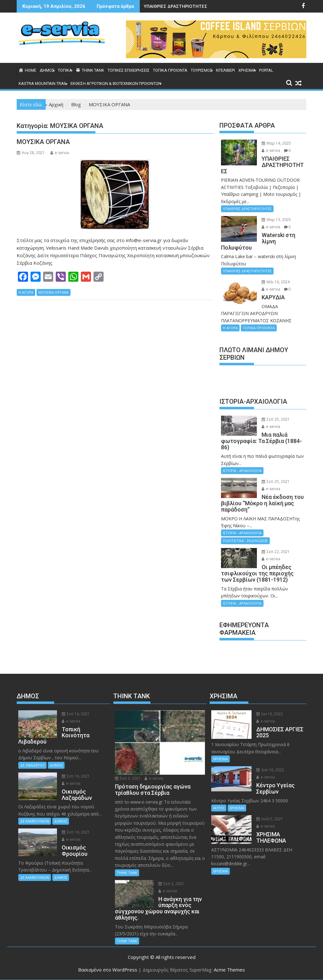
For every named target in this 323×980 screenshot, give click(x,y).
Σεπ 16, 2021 (76, 714)
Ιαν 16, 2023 (269, 714)
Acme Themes (229, 970)
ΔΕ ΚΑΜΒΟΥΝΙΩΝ (35, 821)
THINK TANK (127, 873)
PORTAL (266, 70)
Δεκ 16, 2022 (270, 770)
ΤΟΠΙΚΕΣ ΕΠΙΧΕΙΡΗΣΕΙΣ (129, 70)
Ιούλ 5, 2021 (270, 819)
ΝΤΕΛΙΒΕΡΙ (225, 70)
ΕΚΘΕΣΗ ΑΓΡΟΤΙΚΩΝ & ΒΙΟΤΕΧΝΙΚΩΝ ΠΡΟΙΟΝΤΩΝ (116, 83)
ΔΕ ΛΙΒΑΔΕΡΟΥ (32, 765)
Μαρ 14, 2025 (276, 143)
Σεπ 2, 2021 (171, 884)
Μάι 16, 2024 (276, 282)
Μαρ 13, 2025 (276, 220)
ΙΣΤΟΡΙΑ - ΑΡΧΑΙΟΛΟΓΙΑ (242, 471)
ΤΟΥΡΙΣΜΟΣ (202, 70)
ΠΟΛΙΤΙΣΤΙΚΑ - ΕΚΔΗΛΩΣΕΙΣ (245, 541)
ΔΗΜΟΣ (47, 70)
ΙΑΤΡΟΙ (219, 808)
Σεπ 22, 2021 (276, 552)
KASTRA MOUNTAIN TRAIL (43, 83)
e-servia (60, 153)
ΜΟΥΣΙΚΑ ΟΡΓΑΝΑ (43, 142)
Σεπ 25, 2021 (276, 419)
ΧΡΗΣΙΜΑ (247, 70)
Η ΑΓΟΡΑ (26, 292)
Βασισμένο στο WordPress (108, 970)
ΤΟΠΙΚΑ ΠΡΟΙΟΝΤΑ (170, 70)
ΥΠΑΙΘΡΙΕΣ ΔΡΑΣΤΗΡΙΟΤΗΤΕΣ (176, 6)
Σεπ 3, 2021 (128, 778)
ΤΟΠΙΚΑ (65, 70)
